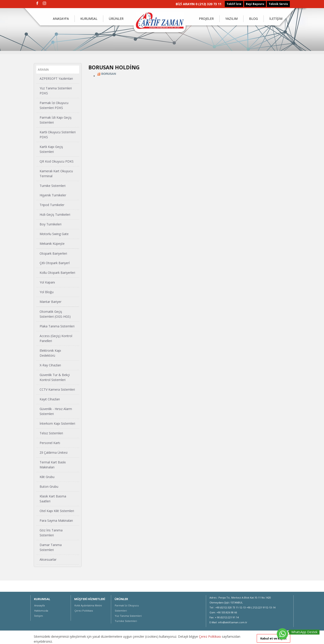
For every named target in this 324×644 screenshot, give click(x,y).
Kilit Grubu (47, 477)
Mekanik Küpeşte (52, 244)
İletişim (39, 616)
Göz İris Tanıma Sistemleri (51, 533)
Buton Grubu (49, 486)
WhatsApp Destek (304, 632)
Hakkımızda (41, 611)
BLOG (253, 19)
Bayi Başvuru (255, 4)
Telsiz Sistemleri (51, 433)
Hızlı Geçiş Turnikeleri (55, 214)
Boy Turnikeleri (51, 224)
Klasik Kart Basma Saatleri (53, 499)
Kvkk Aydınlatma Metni (88, 605)
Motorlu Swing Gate (54, 234)
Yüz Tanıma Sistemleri (128, 616)
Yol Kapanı (47, 282)
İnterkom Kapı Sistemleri (57, 423)
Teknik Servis (278, 4)
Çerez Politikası (84, 611)
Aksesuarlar (48, 559)
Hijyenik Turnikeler (53, 195)
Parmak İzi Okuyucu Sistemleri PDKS (54, 105)
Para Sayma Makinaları (56, 520)
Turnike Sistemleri (53, 186)
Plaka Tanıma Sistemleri (57, 326)
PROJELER (206, 19)
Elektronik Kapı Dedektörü (50, 353)
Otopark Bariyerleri (53, 253)
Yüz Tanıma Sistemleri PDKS (56, 91)
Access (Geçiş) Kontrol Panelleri (56, 338)
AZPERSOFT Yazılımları (56, 78)
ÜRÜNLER (116, 19)
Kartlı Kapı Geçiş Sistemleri (51, 149)
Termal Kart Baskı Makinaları (53, 465)
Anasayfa (39, 605)
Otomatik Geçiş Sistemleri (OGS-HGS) (55, 314)
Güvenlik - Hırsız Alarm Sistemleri (56, 411)
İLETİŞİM (276, 19)
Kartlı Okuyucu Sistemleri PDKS (58, 135)
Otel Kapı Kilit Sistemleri (57, 511)
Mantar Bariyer (51, 302)
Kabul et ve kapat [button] (273, 638)
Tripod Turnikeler (52, 205)
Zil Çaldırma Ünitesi (54, 452)
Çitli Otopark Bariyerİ (55, 263)
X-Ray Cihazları (50, 365)
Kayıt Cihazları (50, 399)
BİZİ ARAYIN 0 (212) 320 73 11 (199, 4)
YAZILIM (231, 19)
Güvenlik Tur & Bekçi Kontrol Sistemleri (55, 377)
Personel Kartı (50, 443)
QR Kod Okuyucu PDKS (57, 161)
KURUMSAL (89, 19)
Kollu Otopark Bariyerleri (57, 273)
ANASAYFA (61, 19)
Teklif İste (234, 4)
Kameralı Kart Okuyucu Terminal (56, 173)
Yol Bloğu (47, 292)
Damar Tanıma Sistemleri (51, 547)
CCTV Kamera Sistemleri (57, 389)
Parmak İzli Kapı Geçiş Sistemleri (56, 120)
